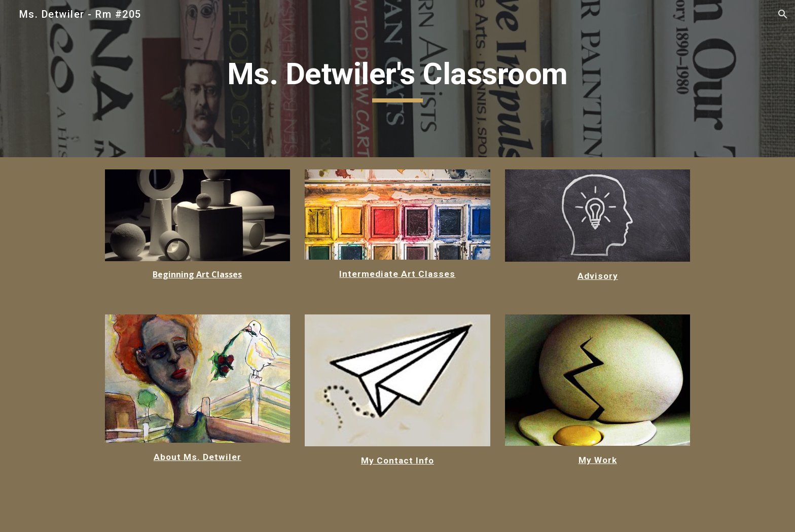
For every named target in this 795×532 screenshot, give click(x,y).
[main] (397, 79)
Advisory (598, 276)
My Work (598, 460)
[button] (783, 14)
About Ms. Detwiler (197, 457)
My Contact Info (397, 460)
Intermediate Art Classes (397, 274)
